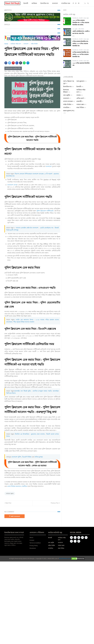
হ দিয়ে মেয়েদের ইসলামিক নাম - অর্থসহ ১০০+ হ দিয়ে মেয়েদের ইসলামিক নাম (81, 44)
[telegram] (71, 538)
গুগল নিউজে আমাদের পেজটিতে (17, 486)
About (31, 537)
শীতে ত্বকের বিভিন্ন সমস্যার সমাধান (24, 322)
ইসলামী (81, 18)
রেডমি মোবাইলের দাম (47, 228)
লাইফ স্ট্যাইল (81, 29)
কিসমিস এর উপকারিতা (22, 434)
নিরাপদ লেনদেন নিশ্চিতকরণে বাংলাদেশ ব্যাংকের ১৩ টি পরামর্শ (34, 174)
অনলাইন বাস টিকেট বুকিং (23, 391)
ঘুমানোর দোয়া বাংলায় (38, 434)
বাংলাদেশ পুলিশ (16, 457)
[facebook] (73, 3)
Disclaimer (33, 548)
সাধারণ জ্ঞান (10, 493)
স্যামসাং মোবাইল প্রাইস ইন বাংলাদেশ (27, 228)
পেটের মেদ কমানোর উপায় (24, 320)
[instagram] (79, 541)
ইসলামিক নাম (76, 18)
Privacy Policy (34, 545)
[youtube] (79, 3)
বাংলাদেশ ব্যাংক (12, 185)
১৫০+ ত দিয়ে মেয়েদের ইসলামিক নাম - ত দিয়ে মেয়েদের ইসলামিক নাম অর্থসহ (81, 23)
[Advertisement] (47, 590)
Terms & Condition (35, 543)
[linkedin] (79, 538)
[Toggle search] (88, 3)
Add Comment (15, 516)
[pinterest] (82, 538)
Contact (32, 540)
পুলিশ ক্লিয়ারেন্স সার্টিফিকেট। (45, 211)
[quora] (75, 541)
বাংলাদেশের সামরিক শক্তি (13, 68)
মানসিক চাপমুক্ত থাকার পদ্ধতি (42, 391)
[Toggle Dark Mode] (85, 3)
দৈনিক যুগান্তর (39, 457)
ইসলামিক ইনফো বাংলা (65, 558)
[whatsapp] (76, 3)
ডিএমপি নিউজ (27, 457)
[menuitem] (26, 3)
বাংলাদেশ (49, 166)
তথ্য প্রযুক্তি (75, 29)
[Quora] (81, 3)
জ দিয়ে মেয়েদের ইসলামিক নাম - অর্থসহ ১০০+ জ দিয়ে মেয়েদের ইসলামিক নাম (81, 54)
